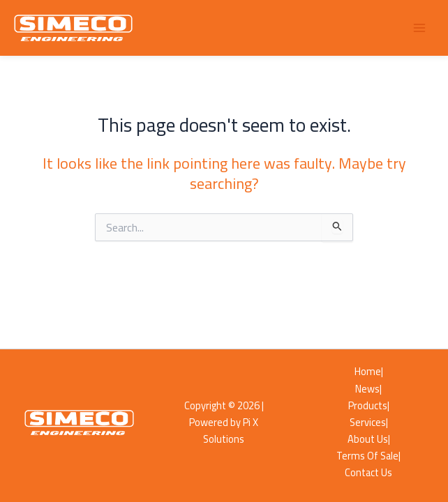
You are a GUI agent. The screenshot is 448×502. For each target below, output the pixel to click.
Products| (369, 406)
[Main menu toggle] (419, 28)
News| (368, 389)
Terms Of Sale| (368, 456)
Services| (369, 423)
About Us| (369, 439)
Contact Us (368, 473)
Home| (369, 372)
